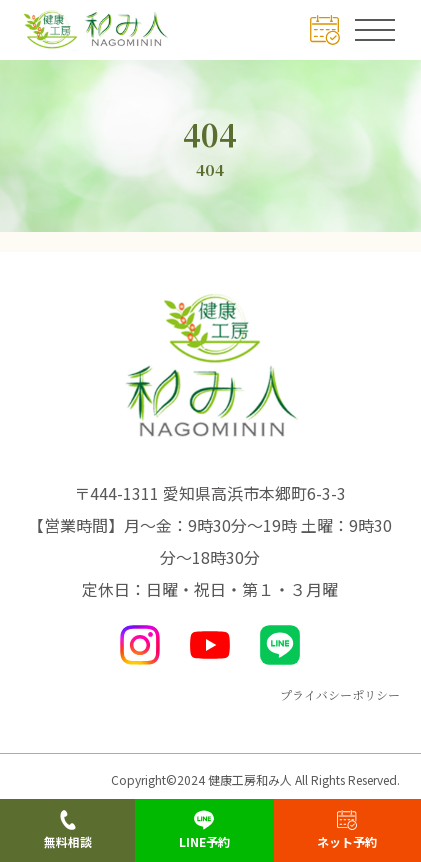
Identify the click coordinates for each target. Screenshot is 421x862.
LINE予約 (204, 830)
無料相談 (68, 830)
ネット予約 (347, 830)
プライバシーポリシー (340, 694)
